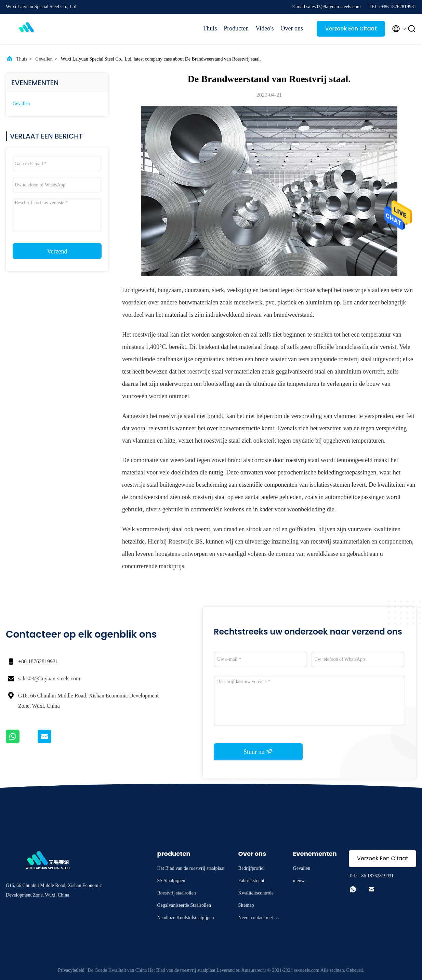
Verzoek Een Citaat (351, 29)
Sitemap (246, 905)
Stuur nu (258, 752)
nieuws (300, 881)
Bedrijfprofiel (252, 868)
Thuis (210, 28)
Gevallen (44, 59)
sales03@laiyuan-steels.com (49, 678)
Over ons (292, 28)
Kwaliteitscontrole (256, 893)
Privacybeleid (71, 970)
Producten (236, 28)
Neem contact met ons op (259, 919)
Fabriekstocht (251, 881)
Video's (265, 28)
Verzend (57, 251)
